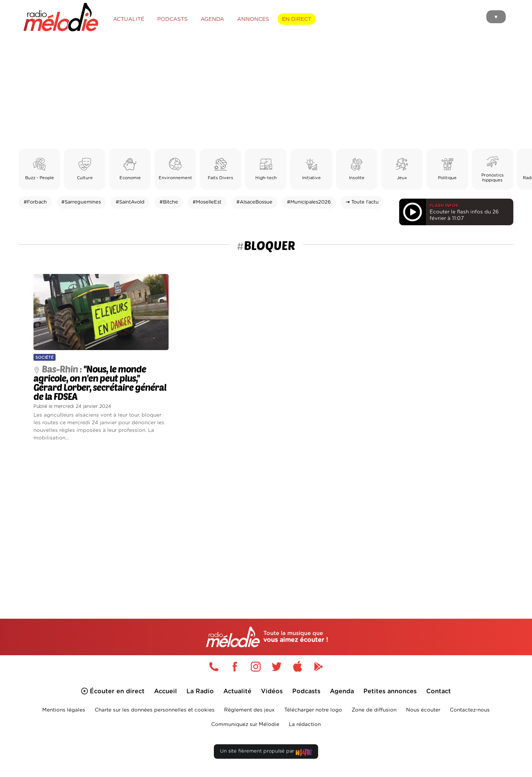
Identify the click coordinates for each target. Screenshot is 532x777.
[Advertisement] (266, 91)
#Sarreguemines (81, 202)
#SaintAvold (130, 202)
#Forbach (35, 202)
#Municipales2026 (309, 202)
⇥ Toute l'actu (362, 202)
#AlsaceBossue (254, 202)
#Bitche (169, 202)
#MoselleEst (207, 202)
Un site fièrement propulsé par (266, 753)
